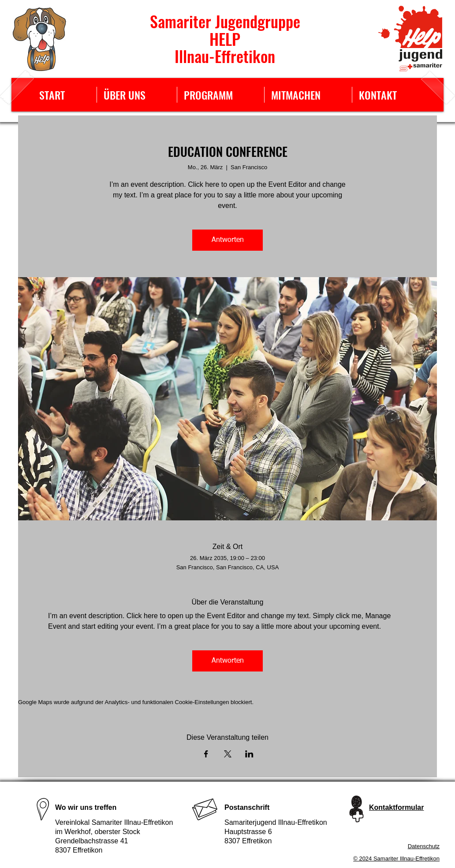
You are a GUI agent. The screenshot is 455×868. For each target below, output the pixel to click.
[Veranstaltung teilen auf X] (228, 754)
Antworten (228, 240)
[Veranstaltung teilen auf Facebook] (206, 754)
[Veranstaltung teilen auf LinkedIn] (249, 754)
